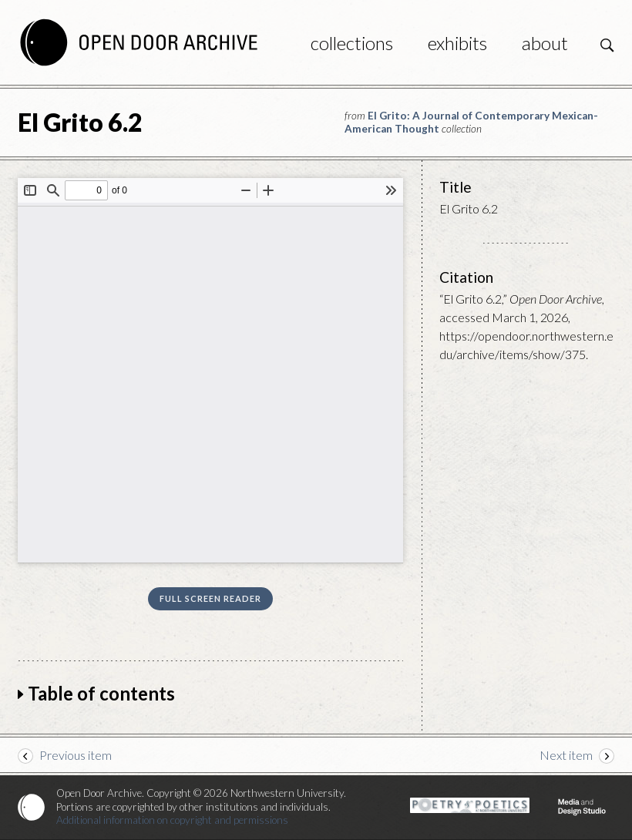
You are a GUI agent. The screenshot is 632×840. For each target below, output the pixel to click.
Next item (566, 755)
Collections (352, 43)
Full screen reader (210, 598)
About (545, 43)
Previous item (76, 755)
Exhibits (457, 43)
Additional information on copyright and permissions (172, 820)
